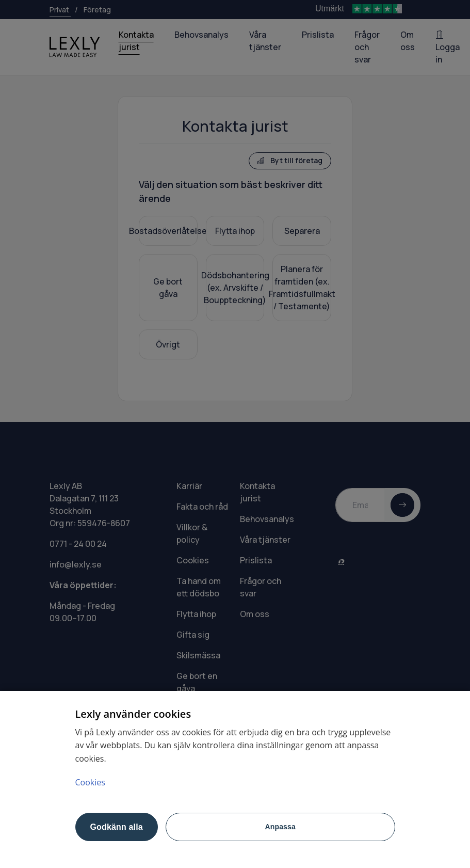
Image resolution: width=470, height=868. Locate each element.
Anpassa (280, 827)
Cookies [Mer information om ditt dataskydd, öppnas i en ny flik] (90, 782)
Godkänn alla (117, 827)
